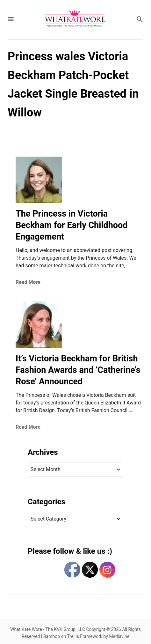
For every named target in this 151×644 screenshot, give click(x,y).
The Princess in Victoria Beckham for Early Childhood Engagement (72, 225)
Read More (28, 282)
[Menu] (11, 20)
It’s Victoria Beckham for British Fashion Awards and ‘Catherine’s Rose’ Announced (78, 370)
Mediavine (119, 636)
